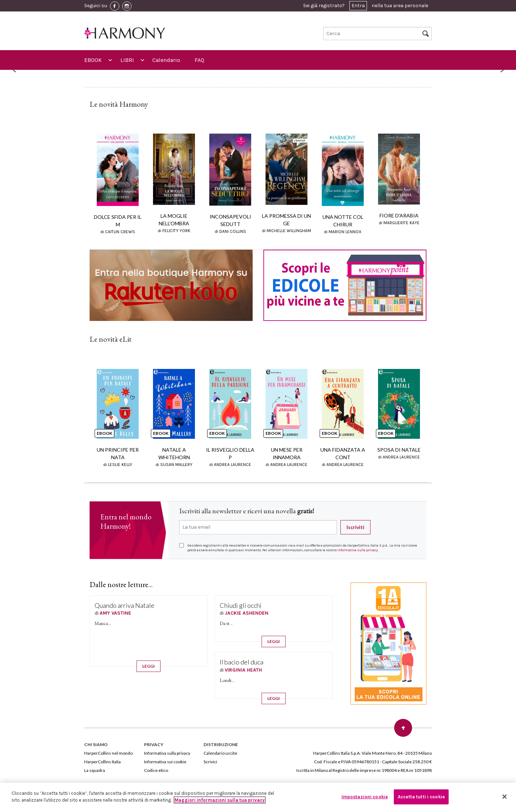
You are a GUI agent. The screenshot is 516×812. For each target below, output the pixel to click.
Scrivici (210, 762)
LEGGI (149, 666)
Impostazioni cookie (365, 797)
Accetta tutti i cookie (421, 797)
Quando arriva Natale (125, 605)
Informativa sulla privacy (358, 550)
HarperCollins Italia (102, 762)
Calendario (166, 60)
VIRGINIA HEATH (243, 670)
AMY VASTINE (115, 613)
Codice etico (156, 770)
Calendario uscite (220, 753)
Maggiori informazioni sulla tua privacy (220, 800)
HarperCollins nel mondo (108, 753)
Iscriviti (355, 527)
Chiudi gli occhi (241, 605)
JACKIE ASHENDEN (247, 613)
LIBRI (127, 60)
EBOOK (93, 60)
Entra (358, 6)
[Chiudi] (505, 797)
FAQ (199, 60)
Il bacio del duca (242, 662)
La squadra (95, 770)
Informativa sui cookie (165, 762)
